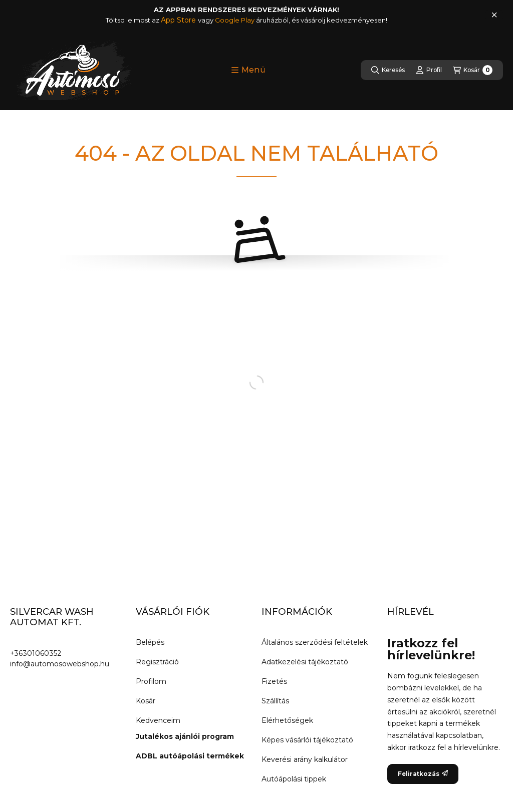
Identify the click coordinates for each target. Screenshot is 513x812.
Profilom (151, 681)
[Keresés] (388, 70)
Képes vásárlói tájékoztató (307, 740)
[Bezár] (494, 15)
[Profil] (429, 70)
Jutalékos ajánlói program (185, 736)
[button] (248, 70)
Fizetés (274, 681)
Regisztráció (157, 662)
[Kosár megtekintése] (473, 70)
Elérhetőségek (287, 720)
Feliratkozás (423, 774)
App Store (179, 20)
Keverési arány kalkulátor (305, 759)
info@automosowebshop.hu (60, 664)
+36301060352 (36, 653)
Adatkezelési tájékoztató (305, 662)
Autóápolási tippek (294, 779)
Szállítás (275, 701)
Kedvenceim (158, 720)
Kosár (146, 701)
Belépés (150, 642)
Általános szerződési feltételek (315, 642)
